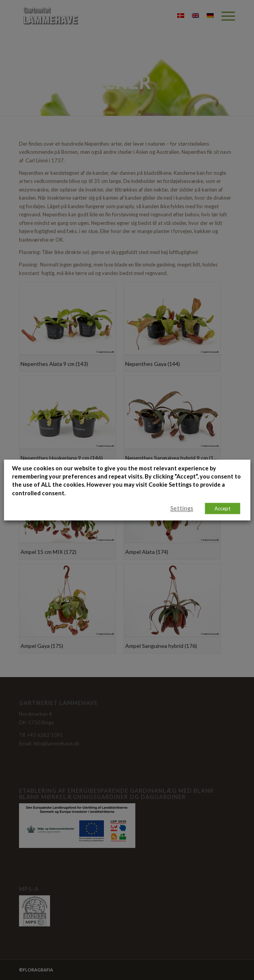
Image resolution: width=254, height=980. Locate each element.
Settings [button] (182, 508)
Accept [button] (222, 508)
